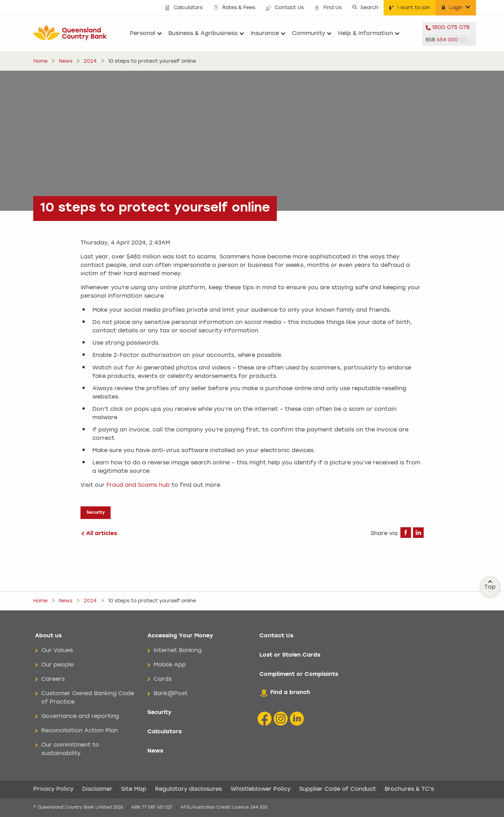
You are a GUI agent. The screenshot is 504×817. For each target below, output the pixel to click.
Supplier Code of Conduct (338, 789)
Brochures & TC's (409, 789)
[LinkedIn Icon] (297, 719)
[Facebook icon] (265, 719)
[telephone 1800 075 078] (449, 28)
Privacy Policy (53, 789)
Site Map (134, 789)
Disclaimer (97, 789)
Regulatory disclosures (188, 789)
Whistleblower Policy (261, 789)
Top (490, 585)
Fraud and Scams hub (138, 485)
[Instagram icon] (281, 719)
